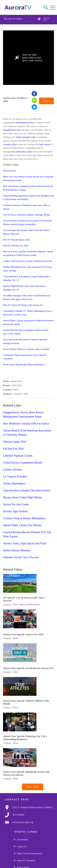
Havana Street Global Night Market (23, 497)
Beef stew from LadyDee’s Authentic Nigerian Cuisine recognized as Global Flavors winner (28, 253)
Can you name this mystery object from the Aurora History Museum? (26, 232)
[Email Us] (23, 822)
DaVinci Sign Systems (15, 511)
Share (46, 101)
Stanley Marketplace (14, 483)
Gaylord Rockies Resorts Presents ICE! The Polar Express (27, 534)
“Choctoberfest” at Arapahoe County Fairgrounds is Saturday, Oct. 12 (27, 278)
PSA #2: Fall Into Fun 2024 (16, 246)
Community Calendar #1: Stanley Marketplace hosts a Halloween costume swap (28, 313)
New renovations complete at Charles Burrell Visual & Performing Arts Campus (28, 188)
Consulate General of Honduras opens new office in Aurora (27, 207)
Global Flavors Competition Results (23, 463)
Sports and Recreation (30, 604)
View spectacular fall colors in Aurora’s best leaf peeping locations (25, 341)
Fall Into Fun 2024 (13, 449)
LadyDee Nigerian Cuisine (18, 456)
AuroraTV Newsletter (26, 861)
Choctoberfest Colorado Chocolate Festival (27, 490)
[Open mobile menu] (53, 8)
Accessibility (23, 840)
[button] (46, 7)
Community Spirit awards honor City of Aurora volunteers (25, 357)
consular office (10, 144)
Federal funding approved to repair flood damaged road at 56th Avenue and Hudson (28, 197)
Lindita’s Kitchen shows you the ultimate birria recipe (28, 261)
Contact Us (22, 847)
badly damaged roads (26, 137)
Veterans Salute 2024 (15, 442)
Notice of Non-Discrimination (30, 854)
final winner (45, 144)
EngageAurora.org (11, 130)
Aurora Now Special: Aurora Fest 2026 (23, 634)
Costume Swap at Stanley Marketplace (24, 518)
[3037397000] (18, 815)
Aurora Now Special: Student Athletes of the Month (26, 702)
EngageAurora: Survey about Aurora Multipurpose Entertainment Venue (23, 414)
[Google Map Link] (32, 807)
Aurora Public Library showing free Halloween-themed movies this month (28, 322)
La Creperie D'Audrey (15, 477)
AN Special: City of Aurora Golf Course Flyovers (24, 599)
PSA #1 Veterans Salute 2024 (16, 240)
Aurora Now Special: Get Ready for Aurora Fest (28, 668)
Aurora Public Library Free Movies (22, 525)
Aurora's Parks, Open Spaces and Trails (25, 543)
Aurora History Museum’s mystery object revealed (26, 349)
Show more (33, 787)
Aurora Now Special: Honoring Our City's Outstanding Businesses (25, 738)
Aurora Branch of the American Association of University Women (27, 433)
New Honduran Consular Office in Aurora (26, 424)
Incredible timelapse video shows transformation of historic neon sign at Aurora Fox (27, 297)
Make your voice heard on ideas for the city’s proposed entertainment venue (28, 178)
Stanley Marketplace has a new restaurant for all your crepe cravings (27, 269)
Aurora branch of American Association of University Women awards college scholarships (28, 222)
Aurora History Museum (16, 550)
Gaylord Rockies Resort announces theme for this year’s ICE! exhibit (26, 332)
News (16, 390)
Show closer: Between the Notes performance (24, 365)
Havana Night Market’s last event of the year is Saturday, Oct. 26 (25, 288)
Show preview (10, 171)
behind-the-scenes (24, 152)
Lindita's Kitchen (12, 470)
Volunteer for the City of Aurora (21, 557)
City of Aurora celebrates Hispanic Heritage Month (26, 215)
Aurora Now (16, 381)
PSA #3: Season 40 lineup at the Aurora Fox (23, 305)
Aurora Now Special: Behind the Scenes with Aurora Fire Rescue (26, 773)
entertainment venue (25, 123)
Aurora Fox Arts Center (16, 504)
